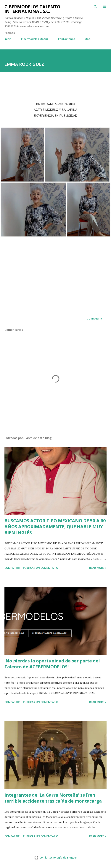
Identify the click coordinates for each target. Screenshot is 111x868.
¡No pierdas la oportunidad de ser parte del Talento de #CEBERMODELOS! (52, 664)
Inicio (8, 39)
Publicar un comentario (41, 568)
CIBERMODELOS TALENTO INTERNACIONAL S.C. (32, 9)
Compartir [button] (94, 318)
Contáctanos (66, 39)
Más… (88, 39)
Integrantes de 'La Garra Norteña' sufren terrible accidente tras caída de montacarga (53, 798)
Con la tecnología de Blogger (56, 857)
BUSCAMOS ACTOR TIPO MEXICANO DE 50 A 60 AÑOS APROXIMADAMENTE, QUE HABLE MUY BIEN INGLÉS (55, 526)
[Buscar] (95, 7)
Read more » (98, 568)
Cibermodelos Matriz (35, 39)
